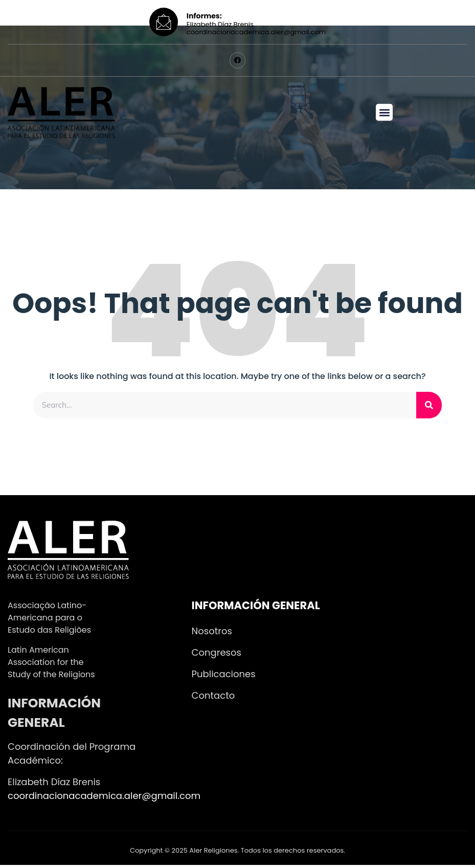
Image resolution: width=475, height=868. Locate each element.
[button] (384, 115)
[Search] (429, 408)
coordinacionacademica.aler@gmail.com (104, 799)
